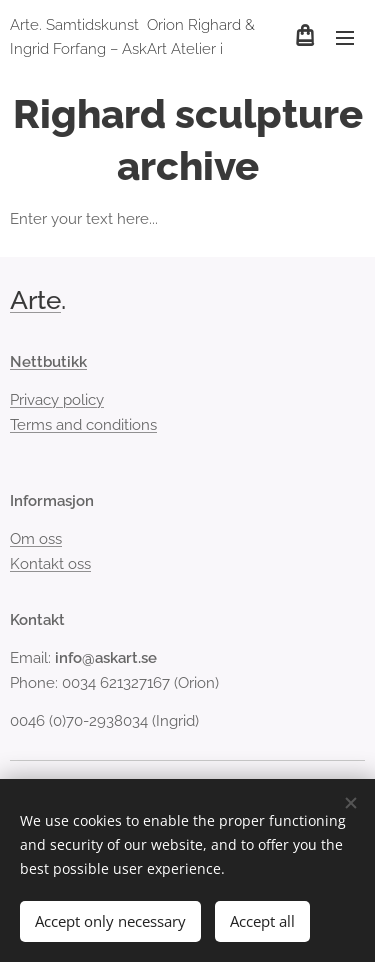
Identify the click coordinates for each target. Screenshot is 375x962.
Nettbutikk (48, 362)
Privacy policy (57, 401)
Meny (345, 38)
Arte (35, 300)
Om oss (36, 540)
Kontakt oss (50, 564)
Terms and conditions (83, 425)
